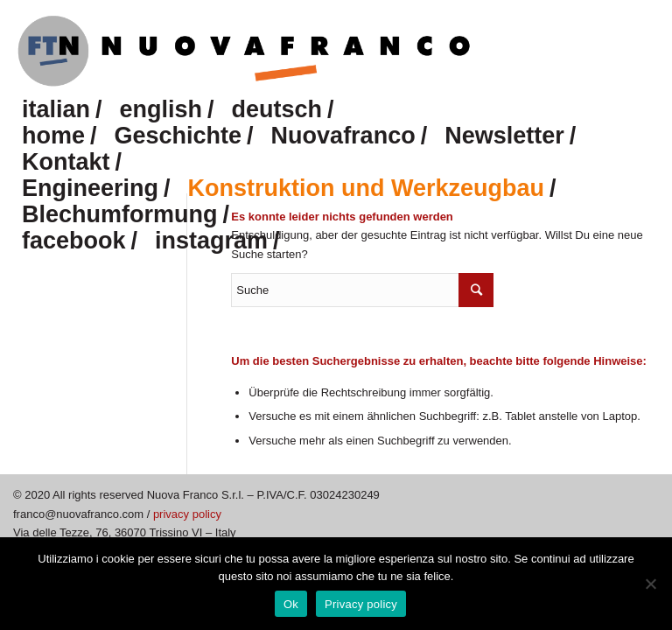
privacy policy (187, 514)
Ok (291, 604)
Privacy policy (361, 604)
